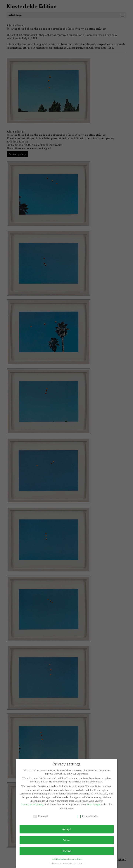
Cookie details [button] (55, 863)
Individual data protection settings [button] (67, 859)
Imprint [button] (81, 863)
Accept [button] (66, 829)
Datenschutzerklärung (32, 804)
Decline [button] (66, 851)
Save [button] (66, 840)
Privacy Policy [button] (70, 863)
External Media (87, 816)
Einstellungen (94, 804)
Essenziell (40, 816)
